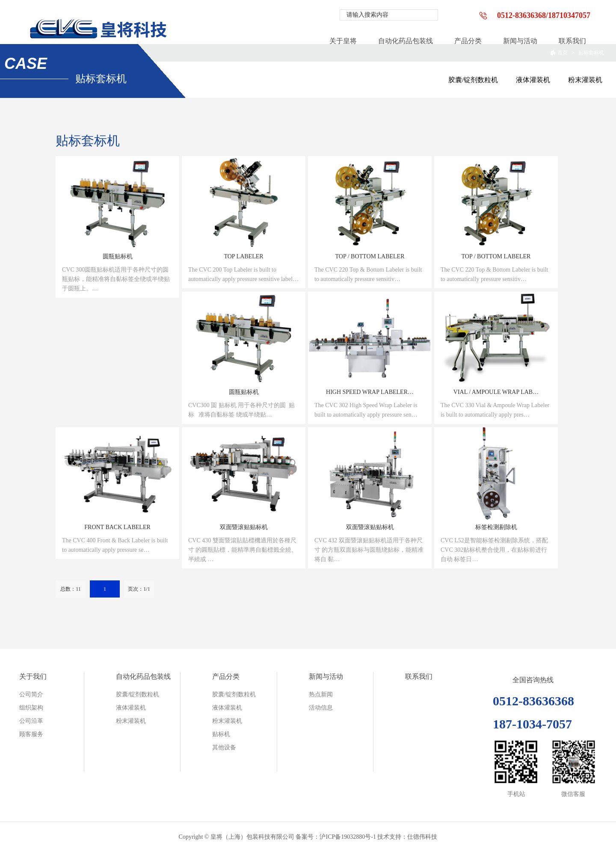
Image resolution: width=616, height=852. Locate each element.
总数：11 (71, 589)
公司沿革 (31, 721)
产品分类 (226, 676)
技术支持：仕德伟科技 (407, 837)
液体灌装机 (533, 80)
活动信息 (321, 708)
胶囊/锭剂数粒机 (473, 80)
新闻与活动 (326, 676)
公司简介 (31, 694)
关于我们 (33, 676)
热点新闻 (321, 694)
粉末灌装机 (585, 80)
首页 (559, 53)
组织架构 (31, 708)
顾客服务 (31, 734)
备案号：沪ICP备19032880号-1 (336, 837)
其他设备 (224, 747)
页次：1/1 (139, 589)
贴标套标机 (591, 53)
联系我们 (419, 676)
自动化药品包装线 (143, 676)
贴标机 (221, 734)
